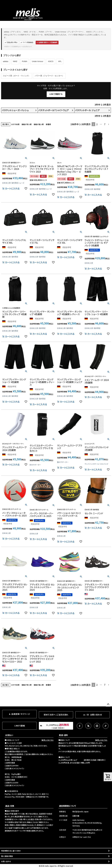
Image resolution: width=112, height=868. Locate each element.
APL (60, 61)
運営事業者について (68, 806)
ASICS (51, 61)
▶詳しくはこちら (48, 740)
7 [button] (105, 124)
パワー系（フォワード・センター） (49, 76)
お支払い (9, 735)
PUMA (25, 61)
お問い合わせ (6, 861)
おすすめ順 (15, 124)
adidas (6, 61)
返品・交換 (10, 806)
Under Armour (38, 61)
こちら (34, 822)
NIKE (15, 61)
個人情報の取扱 (7, 856)
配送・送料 (63, 735)
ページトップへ (108, 704)
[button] (109, 124)
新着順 (48, 124)
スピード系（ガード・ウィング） (17, 76)
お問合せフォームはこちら (82, 837)
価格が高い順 (39, 124)
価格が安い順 (27, 124)
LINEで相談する (56, 94)
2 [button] (97, 124)
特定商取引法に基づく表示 (11, 851)
